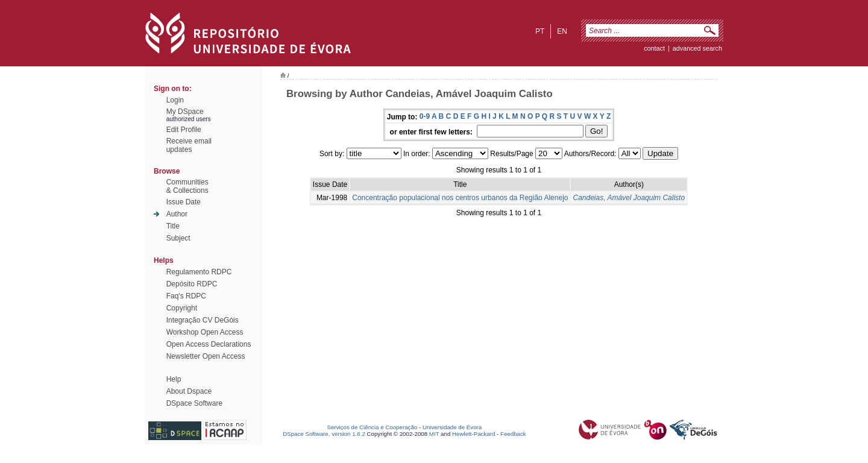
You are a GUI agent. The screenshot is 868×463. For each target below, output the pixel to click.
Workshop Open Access (205, 332)
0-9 (425, 116)
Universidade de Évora (452, 427)
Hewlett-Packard (473, 434)
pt (540, 31)
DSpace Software (194, 403)
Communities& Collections (187, 186)
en (562, 31)
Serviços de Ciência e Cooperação (373, 427)
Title (173, 226)
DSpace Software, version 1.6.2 (324, 434)
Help (174, 379)
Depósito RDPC (192, 284)
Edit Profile (184, 130)
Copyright (182, 308)
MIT (434, 434)
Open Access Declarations (209, 344)
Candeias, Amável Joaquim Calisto (629, 198)
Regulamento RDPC (199, 272)
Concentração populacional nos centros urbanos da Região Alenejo (460, 198)
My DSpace (185, 112)
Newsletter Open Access (206, 356)
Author (177, 214)
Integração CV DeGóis (203, 320)
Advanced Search (697, 48)
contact (654, 48)
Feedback (513, 434)
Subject (178, 238)
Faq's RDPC (186, 296)
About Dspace (189, 391)
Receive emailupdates (189, 145)
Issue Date (184, 202)
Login (175, 100)
